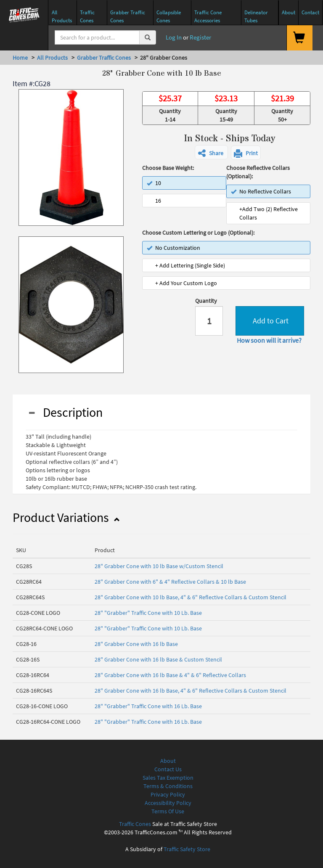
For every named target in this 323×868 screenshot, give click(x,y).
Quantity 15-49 (226, 115)
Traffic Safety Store (187, 849)
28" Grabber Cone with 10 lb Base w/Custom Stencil (159, 566)
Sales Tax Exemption (168, 778)
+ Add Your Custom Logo (186, 283)
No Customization (173, 248)
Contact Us (168, 769)
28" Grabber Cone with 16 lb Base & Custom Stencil (158, 659)
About (168, 761)
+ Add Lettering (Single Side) (190, 265)
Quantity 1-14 (170, 115)
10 (154, 183)
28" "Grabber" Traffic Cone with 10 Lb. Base (148, 613)
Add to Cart (270, 321)
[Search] (97, 37)
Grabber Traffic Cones (104, 58)
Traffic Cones (135, 824)
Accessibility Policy (168, 803)
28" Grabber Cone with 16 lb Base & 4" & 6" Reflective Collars (170, 675)
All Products (52, 58)
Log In (173, 37)
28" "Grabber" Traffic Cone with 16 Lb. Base (148, 706)
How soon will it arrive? (269, 340)
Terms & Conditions (168, 786)
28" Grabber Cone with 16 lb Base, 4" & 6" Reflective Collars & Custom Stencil (191, 691)
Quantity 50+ (282, 115)
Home (20, 58)
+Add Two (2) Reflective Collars (269, 213)
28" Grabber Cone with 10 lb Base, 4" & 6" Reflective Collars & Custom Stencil (191, 597)
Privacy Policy (168, 794)
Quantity (206, 301)
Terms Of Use (168, 811)
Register (200, 37)
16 (158, 201)
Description (65, 412)
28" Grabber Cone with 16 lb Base (136, 644)
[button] (211, 152)
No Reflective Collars (261, 191)
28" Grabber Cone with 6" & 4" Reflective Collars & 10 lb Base (170, 582)
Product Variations (66, 517)
